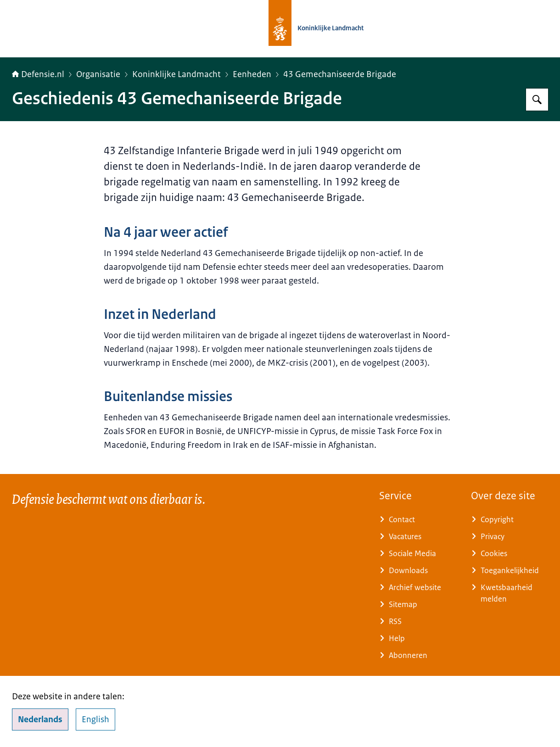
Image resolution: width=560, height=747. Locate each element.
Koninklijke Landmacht (176, 74)
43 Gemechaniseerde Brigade (340, 74)
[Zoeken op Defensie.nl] (537, 100)
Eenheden (252, 74)
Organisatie (98, 74)
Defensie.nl (38, 74)
